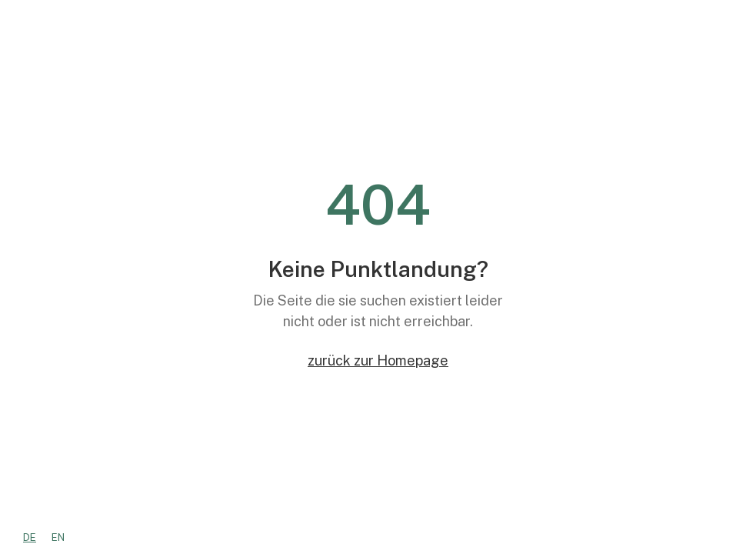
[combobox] (30, 537)
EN (58, 537)
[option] (58, 537)
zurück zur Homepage (378, 360)
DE (30, 537)
